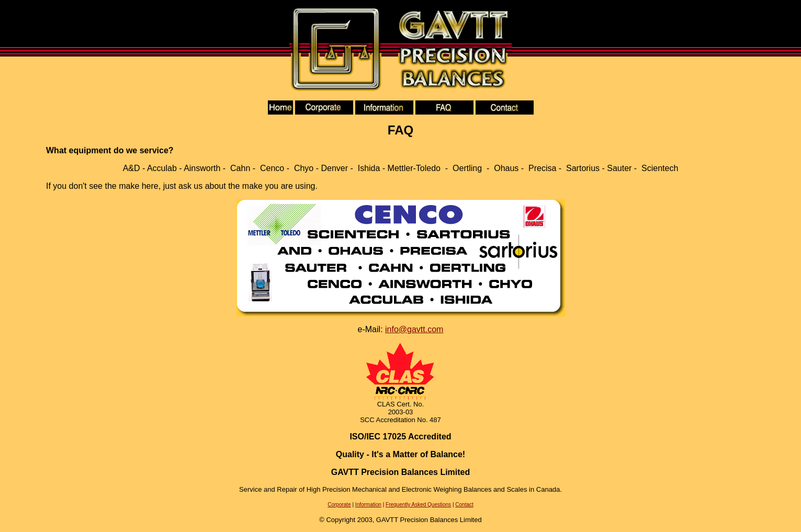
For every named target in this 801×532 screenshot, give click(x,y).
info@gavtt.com (414, 329)
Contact (464, 505)
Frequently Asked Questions (418, 505)
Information (368, 505)
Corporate (339, 505)
